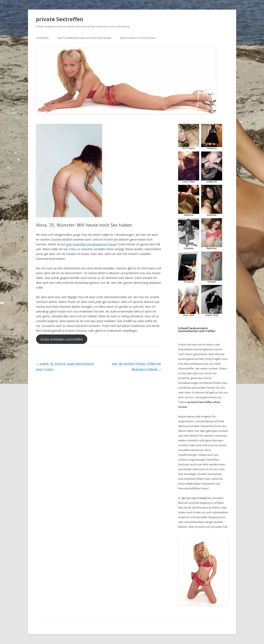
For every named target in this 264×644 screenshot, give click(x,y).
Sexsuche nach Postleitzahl (138, 38)
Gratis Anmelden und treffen (62, 339)
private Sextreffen (60, 19)
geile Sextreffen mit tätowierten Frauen (91, 244)
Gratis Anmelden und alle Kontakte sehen (84, 38)
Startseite (42, 38)
